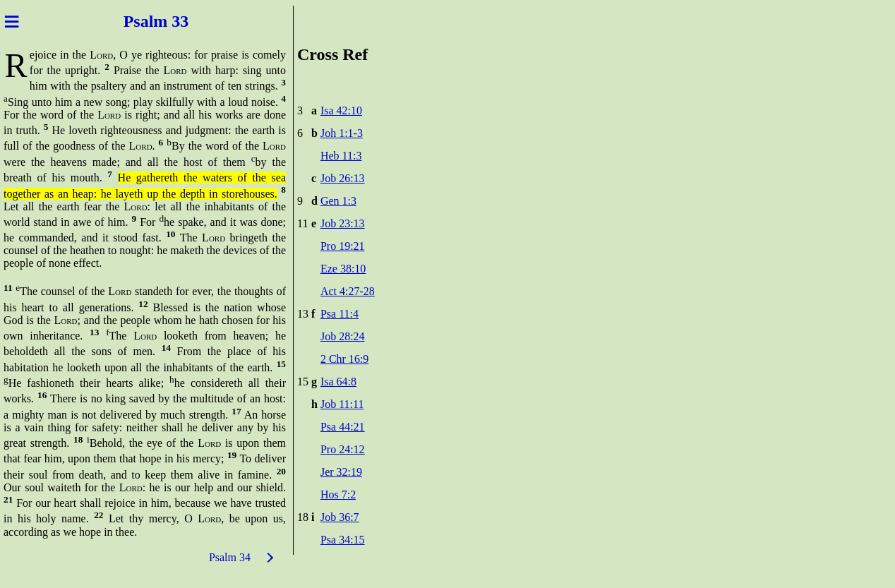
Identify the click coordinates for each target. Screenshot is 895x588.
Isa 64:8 (338, 382)
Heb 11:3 (341, 156)
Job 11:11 (342, 404)
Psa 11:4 (340, 314)
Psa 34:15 (343, 540)
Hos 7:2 (338, 494)
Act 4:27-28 (348, 291)
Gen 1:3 (338, 201)
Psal (134, 21)
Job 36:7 (340, 517)
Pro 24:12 (343, 449)
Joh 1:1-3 (342, 133)
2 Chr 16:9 (344, 359)
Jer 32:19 (341, 472)
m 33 (175, 21)
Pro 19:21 (343, 246)
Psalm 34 (230, 557)
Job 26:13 (343, 178)
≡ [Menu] (12, 21)
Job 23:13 (343, 223)
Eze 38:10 (343, 269)
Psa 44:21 (343, 427)
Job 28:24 (343, 336)
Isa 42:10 (341, 110)
